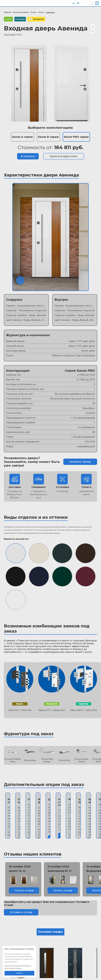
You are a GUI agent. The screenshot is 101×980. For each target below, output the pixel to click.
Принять (19, 973)
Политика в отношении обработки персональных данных (18, 967)
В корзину (28, 156)
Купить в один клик (64, 156)
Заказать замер (80, 462)
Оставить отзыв (21, 912)
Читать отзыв (24, 890)
